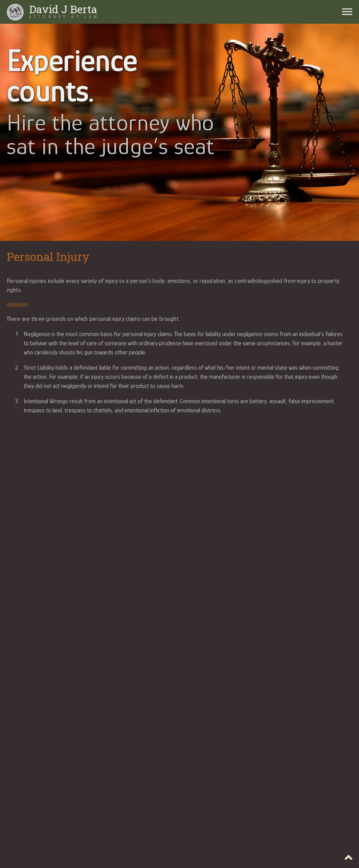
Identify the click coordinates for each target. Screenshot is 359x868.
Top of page (349, 858)
